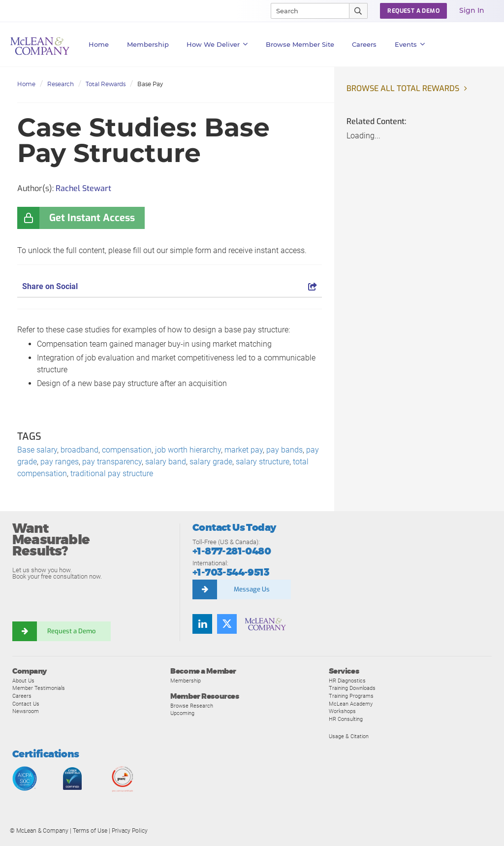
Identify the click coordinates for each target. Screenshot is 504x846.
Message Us (252, 589)
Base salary (37, 450)
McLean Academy (351, 704)
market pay (244, 450)
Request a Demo (71, 631)
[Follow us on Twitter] (227, 624)
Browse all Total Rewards (403, 88)
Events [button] (410, 44)
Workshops (342, 711)
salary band (166, 462)
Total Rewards (106, 84)
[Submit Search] (359, 11)
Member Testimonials (39, 688)
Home (99, 44)
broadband (79, 450)
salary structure (263, 462)
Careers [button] (364, 44)
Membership (148, 44)
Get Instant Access (92, 218)
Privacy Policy (130, 831)
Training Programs (351, 696)
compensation (127, 450)
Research (61, 84)
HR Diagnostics (347, 681)
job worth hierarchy (188, 450)
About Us (23, 681)
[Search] (306, 11)
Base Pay (150, 84)
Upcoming (182, 713)
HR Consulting (346, 719)
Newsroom (26, 711)
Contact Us (26, 704)
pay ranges (60, 462)
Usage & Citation (349, 736)
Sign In (472, 10)
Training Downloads (352, 688)
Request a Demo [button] (413, 11)
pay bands (284, 450)
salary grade (211, 462)
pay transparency (112, 462)
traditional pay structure (112, 473)
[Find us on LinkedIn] (202, 624)
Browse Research (192, 706)
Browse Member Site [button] (300, 44)
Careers (22, 696)
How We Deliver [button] (217, 44)
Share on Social (170, 286)
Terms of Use (90, 831)
